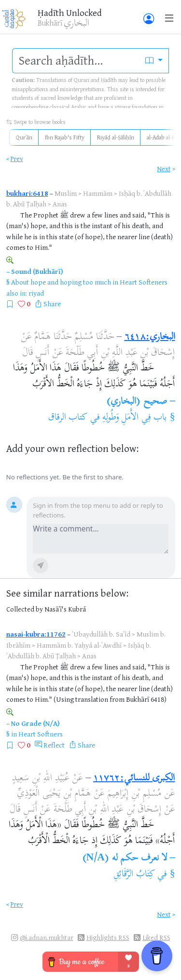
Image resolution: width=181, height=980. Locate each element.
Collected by (25, 609)
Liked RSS (156, 937)
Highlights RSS (108, 937)
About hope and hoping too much (61, 282)
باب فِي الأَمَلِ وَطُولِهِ (135, 418)
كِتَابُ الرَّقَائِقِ (134, 875)
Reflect (54, 745)
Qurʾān (24, 137)
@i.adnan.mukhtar (47, 937)
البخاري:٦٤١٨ (150, 337)
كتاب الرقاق (68, 418)
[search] (76, 61)
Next (164, 169)
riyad (36, 293)
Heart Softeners (144, 282)
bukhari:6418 (27, 193)
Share (52, 304)
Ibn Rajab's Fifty (65, 137)
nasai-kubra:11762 (36, 634)
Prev (17, 158)
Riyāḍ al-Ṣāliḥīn (116, 137)
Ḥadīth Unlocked (70, 13)
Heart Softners (41, 734)
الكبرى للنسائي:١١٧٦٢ (134, 779)
